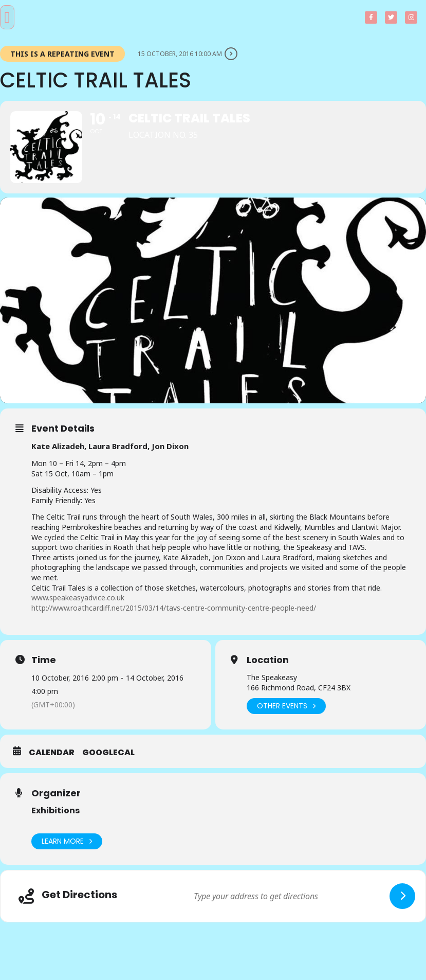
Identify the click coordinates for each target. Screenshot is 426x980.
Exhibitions (55, 810)
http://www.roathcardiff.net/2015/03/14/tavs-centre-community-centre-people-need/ (174, 608)
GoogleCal (108, 753)
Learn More (67, 841)
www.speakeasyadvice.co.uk (78, 598)
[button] (7, 17)
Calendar (52, 753)
